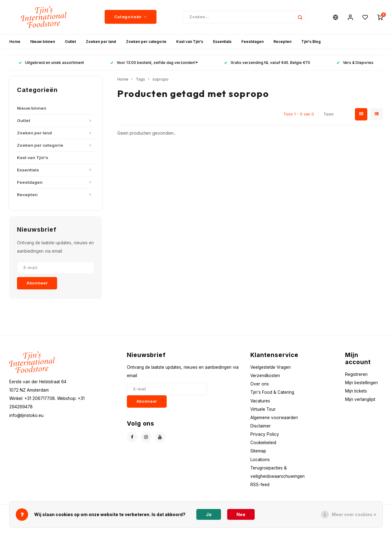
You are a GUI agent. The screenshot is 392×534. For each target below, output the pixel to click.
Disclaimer (261, 426)
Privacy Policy (265, 434)
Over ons (260, 384)
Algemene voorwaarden (274, 418)
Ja (209, 514)
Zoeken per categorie (146, 42)
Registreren (356, 374)
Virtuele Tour (263, 409)
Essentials (222, 42)
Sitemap (258, 451)
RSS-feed (260, 485)
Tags (140, 79)
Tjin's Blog (311, 42)
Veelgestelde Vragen (271, 367)
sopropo (161, 79)
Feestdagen (252, 42)
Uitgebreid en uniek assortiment (51, 63)
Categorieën (131, 17)
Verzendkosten (265, 376)
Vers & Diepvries (355, 63)
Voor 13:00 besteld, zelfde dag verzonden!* (154, 63)
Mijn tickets (356, 391)
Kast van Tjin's (190, 42)
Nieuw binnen (43, 42)
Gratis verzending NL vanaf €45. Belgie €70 (267, 63)
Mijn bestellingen (361, 383)
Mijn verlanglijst (360, 400)
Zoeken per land (101, 42)
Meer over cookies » (354, 514)
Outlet (70, 42)
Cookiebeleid (263, 443)
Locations (260, 460)
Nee (241, 514)
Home (15, 42)
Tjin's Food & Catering (272, 393)
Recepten (282, 42)
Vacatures (260, 401)
